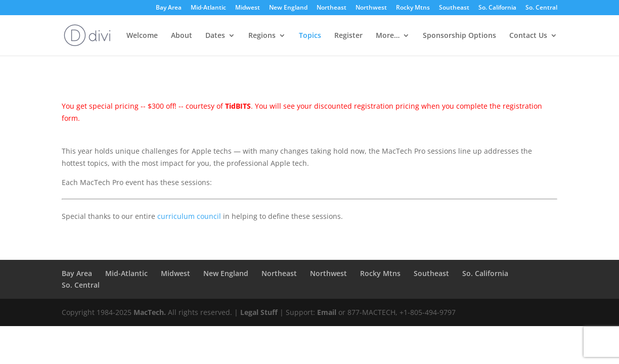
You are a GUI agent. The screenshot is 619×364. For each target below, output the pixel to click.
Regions (262, 36)
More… (388, 36)
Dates (215, 36)
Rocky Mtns (413, 8)
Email (327, 312)
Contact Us (528, 36)
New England (288, 8)
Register (348, 36)
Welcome (142, 36)
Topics (310, 36)
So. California (497, 8)
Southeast (454, 8)
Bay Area (169, 8)
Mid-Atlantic (208, 8)
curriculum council (189, 216)
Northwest (371, 8)
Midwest (248, 8)
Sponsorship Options (459, 36)
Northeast (331, 8)
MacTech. (150, 312)
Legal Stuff (259, 312)
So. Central (541, 8)
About (182, 36)
